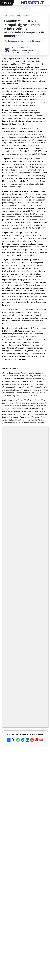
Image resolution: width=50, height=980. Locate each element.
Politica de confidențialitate (25, 852)
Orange (40, 820)
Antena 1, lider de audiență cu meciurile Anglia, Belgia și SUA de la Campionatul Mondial (22, 612)
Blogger (25, 866)
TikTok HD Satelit (25, 783)
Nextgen (31, 820)
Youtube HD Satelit (25, 776)
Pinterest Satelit (25, 796)
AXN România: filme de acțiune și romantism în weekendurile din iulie (25, 601)
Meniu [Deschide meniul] (7, 3)
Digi (18, 16)
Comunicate (9, 16)
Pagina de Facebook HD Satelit (25, 756)
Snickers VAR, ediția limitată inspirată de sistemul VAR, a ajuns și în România (23, 623)
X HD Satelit (25, 790)
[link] (25, 601)
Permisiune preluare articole (25, 838)
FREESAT (12, 820)
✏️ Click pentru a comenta (14, 41)
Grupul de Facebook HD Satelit (25, 763)
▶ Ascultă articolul (34, 41)
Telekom (7, 824)
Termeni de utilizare (25, 845)
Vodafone (17, 824)
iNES (25, 824)
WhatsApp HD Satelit (25, 770)
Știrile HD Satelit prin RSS (25, 803)
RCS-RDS (26, 16)
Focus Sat (22, 820)
